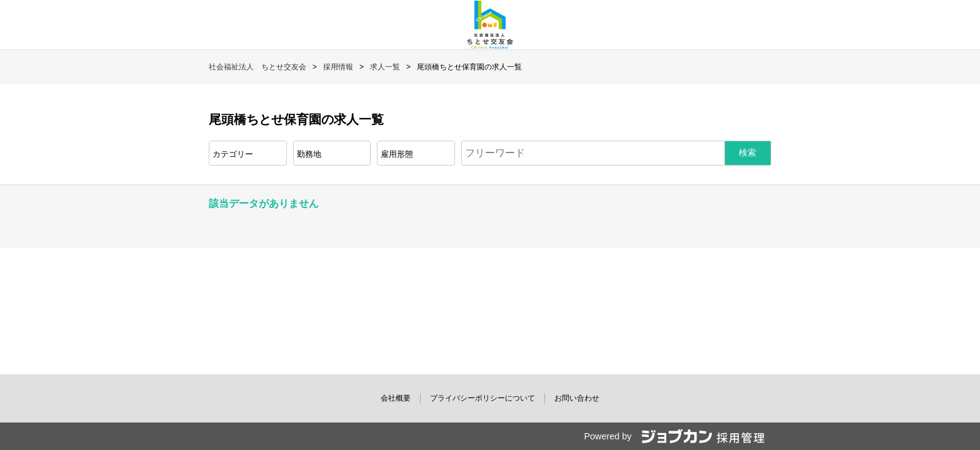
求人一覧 (385, 67)
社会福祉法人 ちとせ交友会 (257, 67)
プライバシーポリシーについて (482, 398)
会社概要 (396, 398)
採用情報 (338, 67)
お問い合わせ (577, 398)
